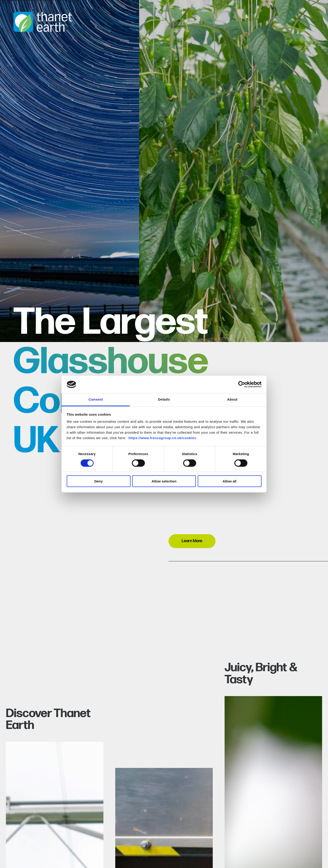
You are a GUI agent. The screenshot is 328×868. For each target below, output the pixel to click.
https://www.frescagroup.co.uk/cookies (162, 438)
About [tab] (232, 399)
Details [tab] (164, 399)
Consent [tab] (96, 399)
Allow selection (164, 481)
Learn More (192, 541)
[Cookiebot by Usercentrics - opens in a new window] (242, 384)
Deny (99, 481)
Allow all (229, 481)
